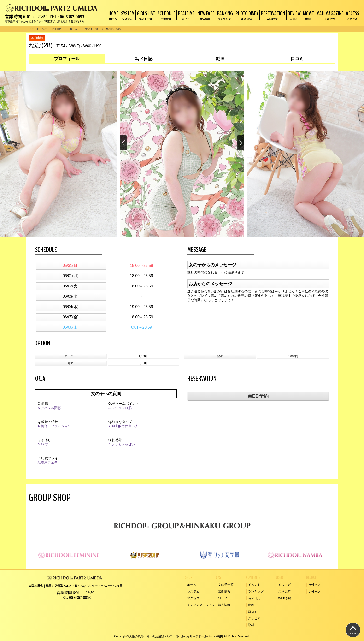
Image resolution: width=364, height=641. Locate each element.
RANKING (224, 15)
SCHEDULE (166, 15)
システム (193, 591)
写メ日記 (254, 598)
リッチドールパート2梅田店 (45, 29)
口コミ (253, 612)
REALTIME (186, 15)
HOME (113, 15)
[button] (240, 143)
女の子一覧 (91, 29)
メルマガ (284, 585)
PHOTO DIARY (246, 15)
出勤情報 (224, 591)
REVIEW (294, 15)
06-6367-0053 (72, 17)
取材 (251, 625)
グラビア (254, 618)
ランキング (256, 591)
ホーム (73, 29)
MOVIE (308, 15)
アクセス (193, 598)
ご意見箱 (284, 591)
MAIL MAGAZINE (329, 15)
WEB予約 (258, 396)
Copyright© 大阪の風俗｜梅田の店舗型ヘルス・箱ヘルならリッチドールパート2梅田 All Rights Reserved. (182, 636)
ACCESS (352, 15)
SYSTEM (127, 15)
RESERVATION (272, 15)
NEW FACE (205, 15)
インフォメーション (201, 605)
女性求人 (315, 585)
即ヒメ (223, 598)
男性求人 (315, 591)
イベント (254, 585)
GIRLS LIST (145, 15)
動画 (251, 605)
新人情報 (224, 605)
